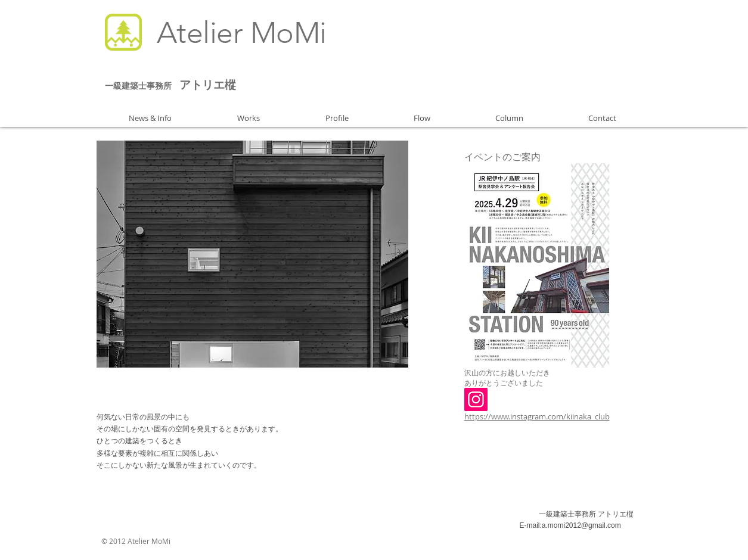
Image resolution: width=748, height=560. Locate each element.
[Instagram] (476, 399)
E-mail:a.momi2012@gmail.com (570, 525)
